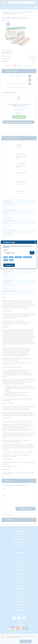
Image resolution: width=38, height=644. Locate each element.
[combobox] (19, 313)
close (35, 303)
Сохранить (9, 326)
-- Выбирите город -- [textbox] (10, 314)
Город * (6, 311)
